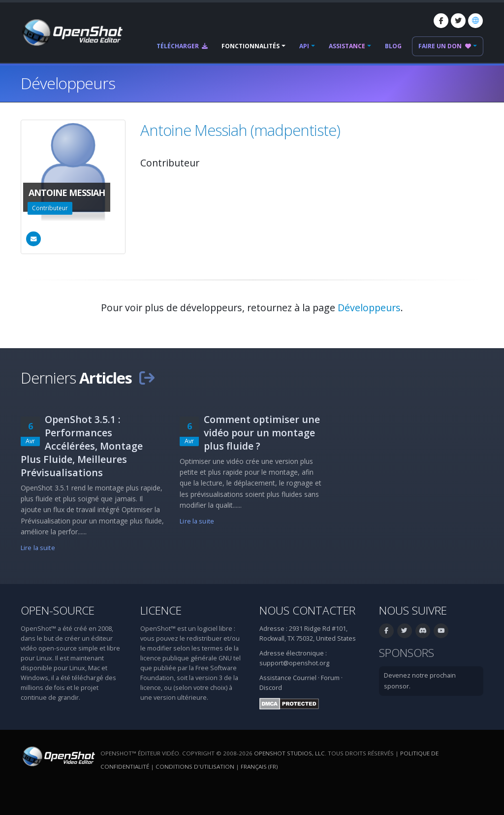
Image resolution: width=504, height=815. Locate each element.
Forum (330, 678)
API (304, 46)
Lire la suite (38, 548)
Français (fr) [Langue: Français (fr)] (259, 766)
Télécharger (182, 46)
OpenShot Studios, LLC (289, 753)
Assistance (347, 46)
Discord (271, 688)
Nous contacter (307, 610)
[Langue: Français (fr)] (475, 21)
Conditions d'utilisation (195, 766)
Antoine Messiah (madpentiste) (240, 130)
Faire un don (445, 46)
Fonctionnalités (251, 46)
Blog (393, 46)
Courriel (305, 678)
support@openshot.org (294, 663)
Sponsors (407, 653)
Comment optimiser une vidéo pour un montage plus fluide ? (262, 433)
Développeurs (369, 308)
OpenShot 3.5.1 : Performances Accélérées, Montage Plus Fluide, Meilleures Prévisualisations (82, 446)
